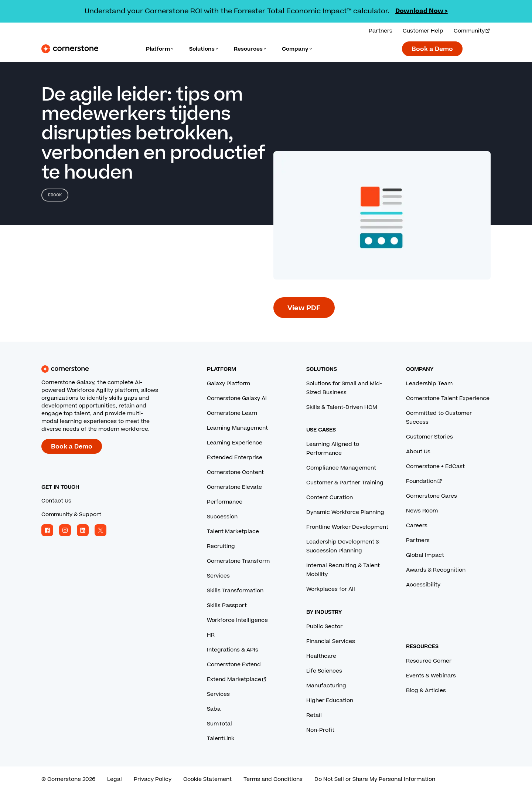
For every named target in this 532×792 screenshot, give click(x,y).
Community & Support (71, 515)
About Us (418, 452)
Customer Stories (429, 437)
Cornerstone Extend (234, 665)
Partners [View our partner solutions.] (381, 31)
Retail (314, 715)
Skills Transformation (235, 591)
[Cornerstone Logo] (70, 49)
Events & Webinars (431, 676)
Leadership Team (429, 384)
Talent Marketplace (233, 532)
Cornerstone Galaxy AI (237, 398)
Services (218, 576)
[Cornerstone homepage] (112, 369)
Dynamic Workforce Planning (345, 512)
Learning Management (237, 428)
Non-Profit (320, 730)
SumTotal (219, 724)
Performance (225, 502)
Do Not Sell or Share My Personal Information (375, 779)
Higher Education (330, 700)
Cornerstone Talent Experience (448, 398)
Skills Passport (227, 605)
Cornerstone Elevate (234, 487)
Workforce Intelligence (237, 620)
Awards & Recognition (436, 570)
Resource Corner (429, 661)
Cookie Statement (207, 779)
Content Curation (330, 497)
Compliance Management (341, 468)
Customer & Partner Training (345, 483)
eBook (55, 195)
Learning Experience (235, 443)
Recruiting (221, 546)
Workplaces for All (331, 589)
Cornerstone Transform (238, 561)
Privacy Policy (153, 779)
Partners (418, 540)
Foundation (424, 481)
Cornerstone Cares (432, 496)
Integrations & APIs (233, 650)
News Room (422, 511)
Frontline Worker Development (347, 527)
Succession (222, 517)
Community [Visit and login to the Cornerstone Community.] (472, 31)
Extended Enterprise (235, 458)
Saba (214, 709)
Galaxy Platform (229, 384)
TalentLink (221, 739)
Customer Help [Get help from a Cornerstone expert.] (423, 31)
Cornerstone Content (235, 472)
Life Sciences (324, 671)
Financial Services (331, 641)
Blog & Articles (426, 691)
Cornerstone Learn (232, 413)
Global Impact (425, 555)
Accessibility (423, 585)
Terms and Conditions (273, 779)
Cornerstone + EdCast (435, 466)
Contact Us (56, 501)
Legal (115, 779)
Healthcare (321, 656)
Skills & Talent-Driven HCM (342, 407)
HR (211, 635)
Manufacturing (326, 686)
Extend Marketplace (237, 679)
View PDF (304, 308)
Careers (417, 526)
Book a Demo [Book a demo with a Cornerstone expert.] (432, 49)
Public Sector (324, 627)
